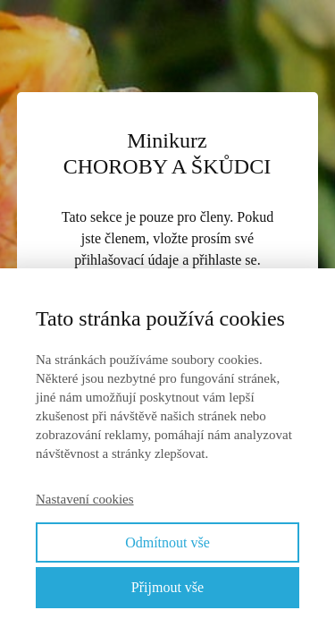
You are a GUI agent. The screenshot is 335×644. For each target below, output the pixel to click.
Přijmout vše (167, 587)
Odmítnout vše (167, 542)
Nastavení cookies (85, 499)
